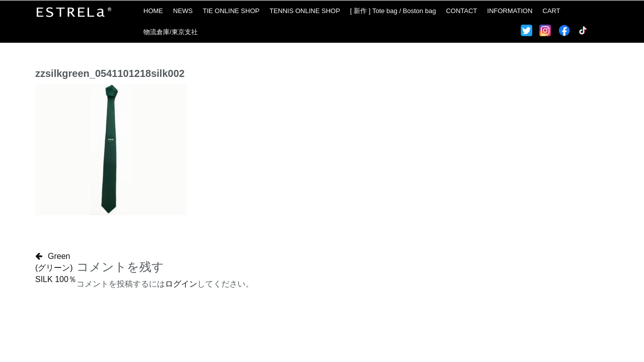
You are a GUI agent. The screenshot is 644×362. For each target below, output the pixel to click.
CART (551, 11)
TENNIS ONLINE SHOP (305, 11)
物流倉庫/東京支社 (171, 32)
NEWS (183, 11)
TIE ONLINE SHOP (231, 11)
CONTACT (461, 11)
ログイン (181, 284)
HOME (153, 11)
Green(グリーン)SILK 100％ (56, 268)
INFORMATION (510, 11)
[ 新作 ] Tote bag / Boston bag (393, 11)
